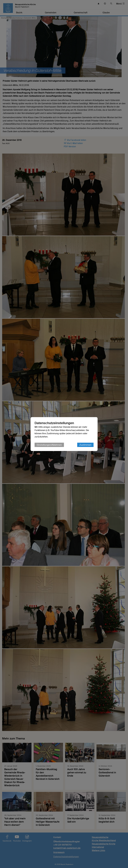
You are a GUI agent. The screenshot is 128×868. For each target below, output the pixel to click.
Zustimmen (85, 445)
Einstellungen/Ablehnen (49, 445)
